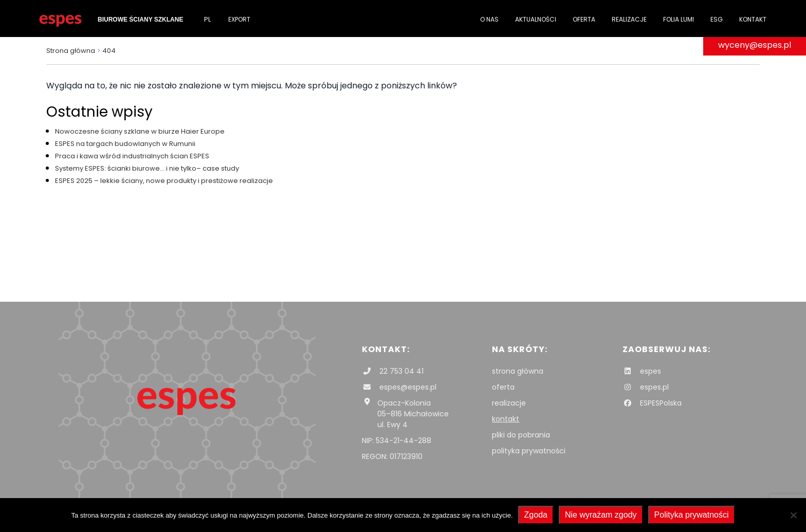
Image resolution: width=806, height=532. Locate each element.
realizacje (509, 403)
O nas (489, 19)
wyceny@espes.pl (755, 45)
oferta (503, 387)
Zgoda (536, 515)
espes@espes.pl (399, 387)
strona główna (518, 371)
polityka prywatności (529, 451)
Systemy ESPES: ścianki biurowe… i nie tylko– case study (147, 168)
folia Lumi (679, 19)
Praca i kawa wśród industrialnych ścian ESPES (132, 156)
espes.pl (646, 387)
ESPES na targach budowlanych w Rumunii (125, 144)
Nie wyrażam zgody (601, 515)
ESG (717, 19)
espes (642, 371)
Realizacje (629, 19)
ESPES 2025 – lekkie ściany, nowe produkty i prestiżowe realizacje (164, 181)
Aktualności (536, 19)
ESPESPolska (652, 403)
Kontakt (753, 19)
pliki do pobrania (521, 435)
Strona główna (71, 51)
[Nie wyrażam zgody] (793, 515)
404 (109, 51)
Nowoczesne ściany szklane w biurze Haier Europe (140, 131)
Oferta (584, 19)
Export (239, 19)
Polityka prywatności (692, 515)
